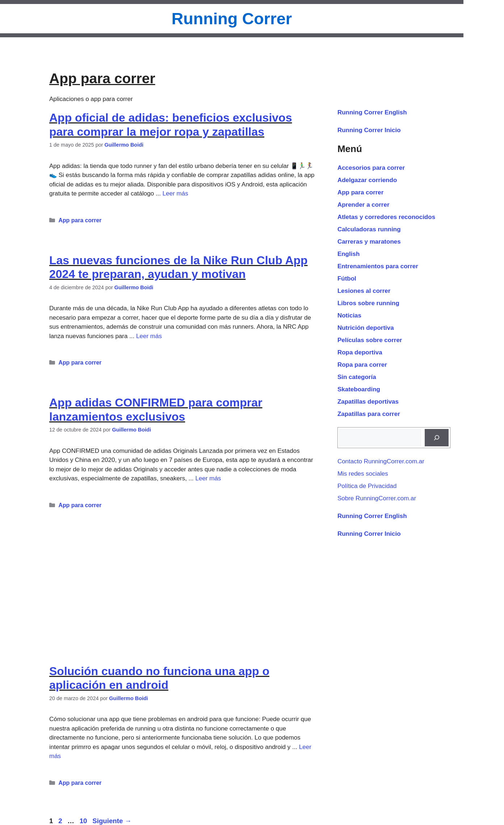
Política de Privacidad (367, 486)
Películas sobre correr (370, 340)
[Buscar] (437, 438)
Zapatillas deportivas (368, 402)
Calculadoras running (369, 229)
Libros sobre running (368, 303)
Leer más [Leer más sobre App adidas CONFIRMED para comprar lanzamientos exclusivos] (208, 478)
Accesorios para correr (371, 168)
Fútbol (347, 279)
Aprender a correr (364, 205)
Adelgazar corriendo (367, 180)
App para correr (80, 220)
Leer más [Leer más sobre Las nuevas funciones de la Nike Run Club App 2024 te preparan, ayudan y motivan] (149, 336)
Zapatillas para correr (369, 414)
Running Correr (232, 19)
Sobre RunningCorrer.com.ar (377, 498)
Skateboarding (359, 389)
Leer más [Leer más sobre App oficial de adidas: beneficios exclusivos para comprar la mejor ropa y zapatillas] (175, 193)
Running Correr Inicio (369, 130)
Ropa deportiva (360, 352)
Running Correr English (372, 112)
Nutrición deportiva (366, 328)
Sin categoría (357, 377)
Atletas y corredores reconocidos (386, 217)
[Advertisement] (184, 580)
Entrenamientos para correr (378, 266)
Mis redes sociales (363, 474)
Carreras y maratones (369, 242)
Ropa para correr (362, 365)
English (348, 254)
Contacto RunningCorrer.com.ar (381, 461)
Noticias (349, 315)
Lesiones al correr (364, 291)
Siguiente (112, 821)
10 (84, 821)
